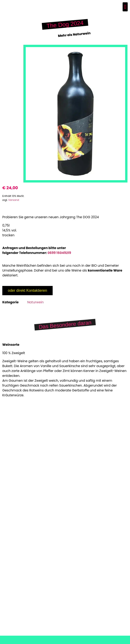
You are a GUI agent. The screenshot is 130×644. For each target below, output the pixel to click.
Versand (14, 200)
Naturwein (35, 302)
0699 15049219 (59, 253)
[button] (125, 7)
